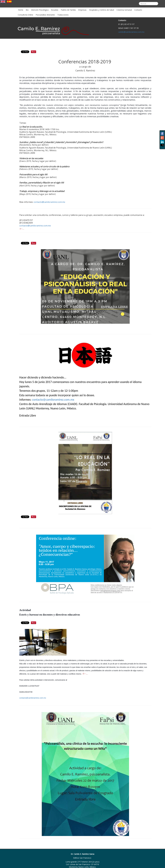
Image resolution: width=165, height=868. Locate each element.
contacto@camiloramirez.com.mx (49, 202)
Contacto (138, 10)
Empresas (82, 10)
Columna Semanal (124, 10)
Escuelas (55, 10)
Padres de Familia (68, 10)
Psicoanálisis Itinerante (45, 15)
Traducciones (63, 15)
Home (21, 10)
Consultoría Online (25, 15)
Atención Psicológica (40, 10)
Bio (27, 10)
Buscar (137, 0)
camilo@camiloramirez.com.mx (131, 32)
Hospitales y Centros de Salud (102, 10)
